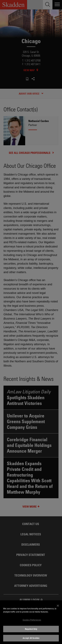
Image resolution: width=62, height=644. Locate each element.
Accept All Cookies (31, 638)
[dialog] (31, 622)
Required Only (31, 629)
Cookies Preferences (32, 620)
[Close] (58, 606)
